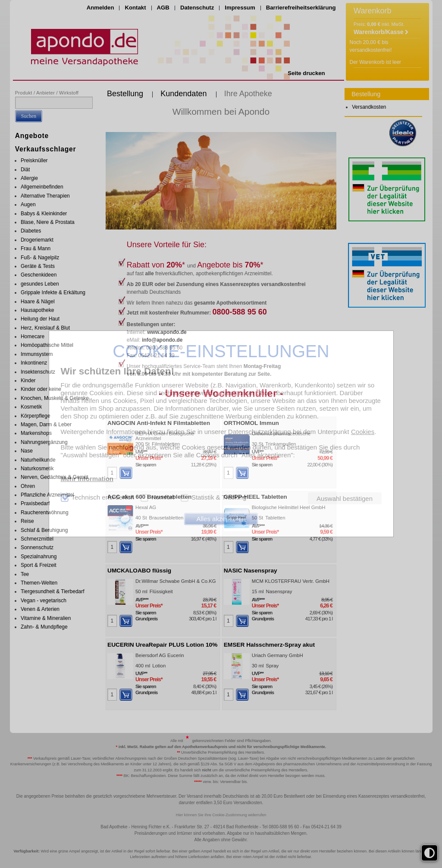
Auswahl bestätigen (345, 498)
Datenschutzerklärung (260, 432)
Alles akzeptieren (221, 519)
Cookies (363, 432)
